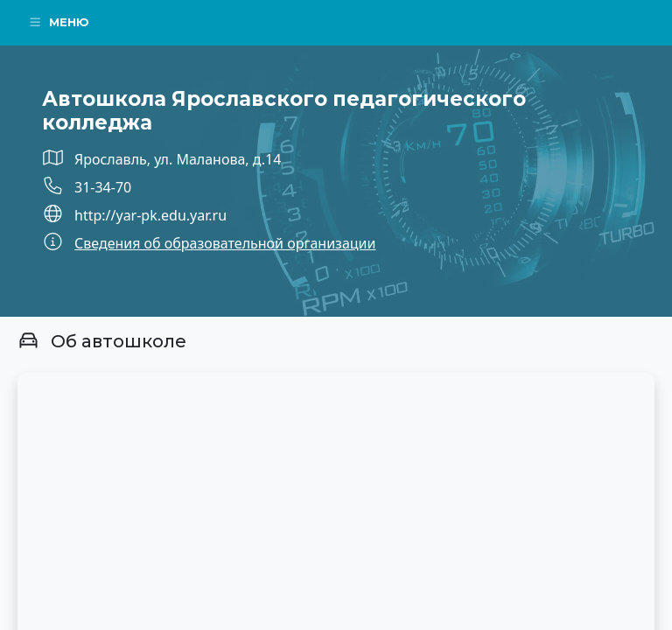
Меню (59, 22)
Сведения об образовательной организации (225, 243)
